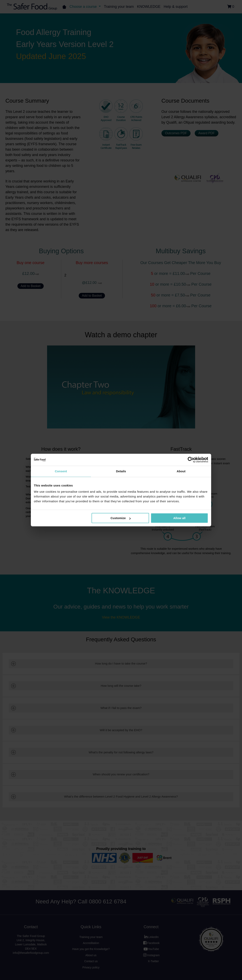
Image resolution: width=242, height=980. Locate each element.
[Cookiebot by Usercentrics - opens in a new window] (191, 460)
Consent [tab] (61, 471)
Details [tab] (121, 471)
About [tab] (181, 471)
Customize (121, 518)
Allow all (179, 518)
